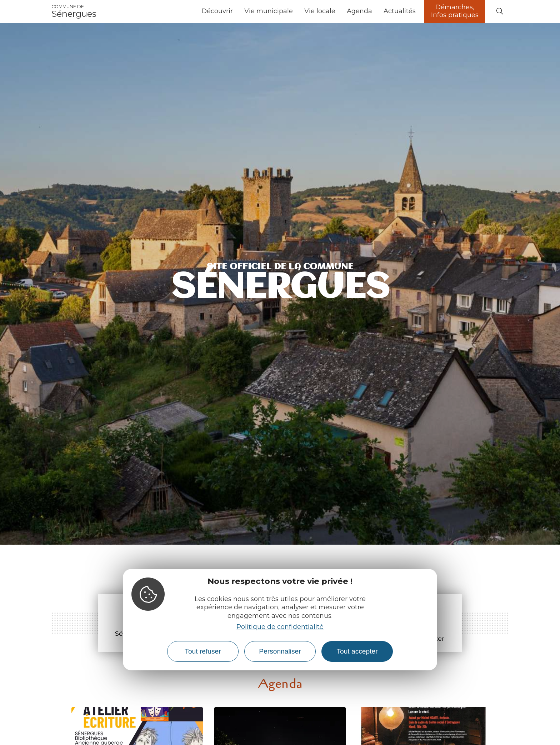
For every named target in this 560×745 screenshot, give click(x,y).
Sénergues (74, 11)
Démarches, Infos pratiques (455, 11)
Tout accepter (357, 651)
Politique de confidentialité (280, 627)
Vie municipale (269, 11)
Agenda (359, 11)
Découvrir (217, 11)
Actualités (400, 11)
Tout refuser (203, 651)
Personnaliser (280, 651)
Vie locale (320, 11)
